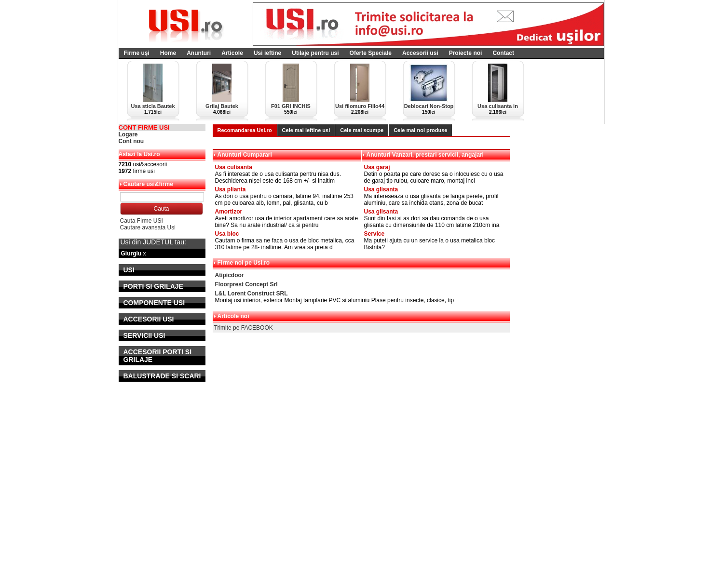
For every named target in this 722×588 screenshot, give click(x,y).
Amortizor (229, 212)
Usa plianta (231, 189)
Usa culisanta (234, 167)
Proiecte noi (466, 53)
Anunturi (199, 53)
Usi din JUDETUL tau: (153, 242)
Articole (232, 53)
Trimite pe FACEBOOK (244, 328)
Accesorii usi (420, 53)
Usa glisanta (381, 189)
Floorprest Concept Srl (246, 284)
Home (168, 53)
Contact (503, 53)
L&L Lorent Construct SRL (252, 294)
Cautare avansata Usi (148, 227)
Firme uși (137, 53)
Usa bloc (227, 234)
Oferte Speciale (371, 53)
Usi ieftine (267, 53)
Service (375, 234)
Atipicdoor (230, 275)
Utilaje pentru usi (315, 53)
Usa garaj (377, 167)
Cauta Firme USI (142, 221)
